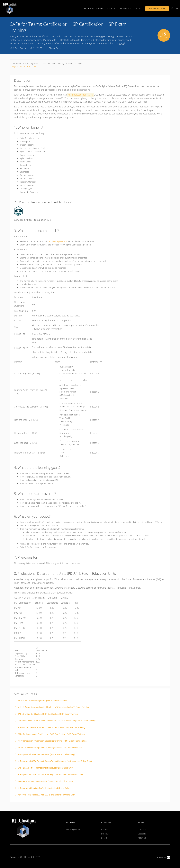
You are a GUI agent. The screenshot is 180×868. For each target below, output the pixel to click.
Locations (142, 834)
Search (104, 838)
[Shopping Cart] (177, 8)
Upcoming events (94, 9)
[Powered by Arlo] (164, 857)
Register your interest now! (24, 66)
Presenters (143, 830)
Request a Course (157, 8)
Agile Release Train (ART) (80, 95)
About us (142, 838)
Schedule (125, 9)
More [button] (138, 9)
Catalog (112, 9)
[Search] (172, 8)
